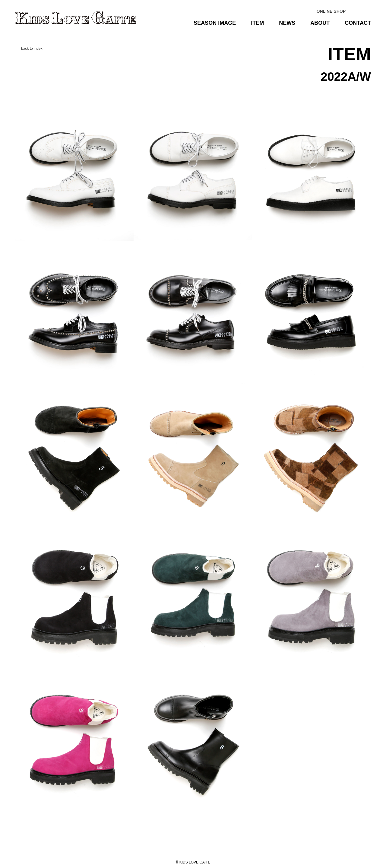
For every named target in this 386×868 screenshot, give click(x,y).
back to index (32, 49)
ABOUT (320, 23)
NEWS (287, 23)
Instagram (355, 11)
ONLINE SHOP (331, 11)
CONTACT (358, 23)
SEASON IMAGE (215, 23)
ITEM (257, 23)
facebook (368, 11)
